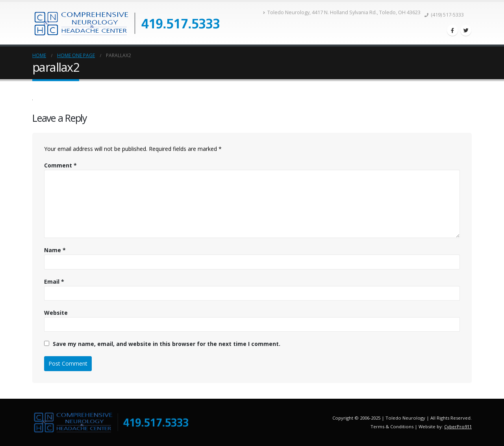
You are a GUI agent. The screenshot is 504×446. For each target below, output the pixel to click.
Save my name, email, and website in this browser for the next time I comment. (167, 344)
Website (56, 313)
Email (54, 282)
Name (55, 250)
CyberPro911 (458, 426)
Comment (60, 165)
